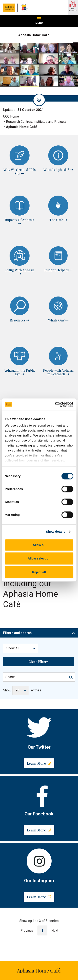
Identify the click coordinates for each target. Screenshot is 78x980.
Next (55, 857)
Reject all (39, 572)
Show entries (22, 617)
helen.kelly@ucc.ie (38, 909)
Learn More (39, 689)
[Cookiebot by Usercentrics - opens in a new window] (56, 404)
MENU (39, 21)
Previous (27, 857)
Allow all (39, 545)
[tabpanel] (39, 72)
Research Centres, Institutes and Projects (36, 122)
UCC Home (11, 116)
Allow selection (39, 558)
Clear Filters (38, 588)
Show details (56, 532)
